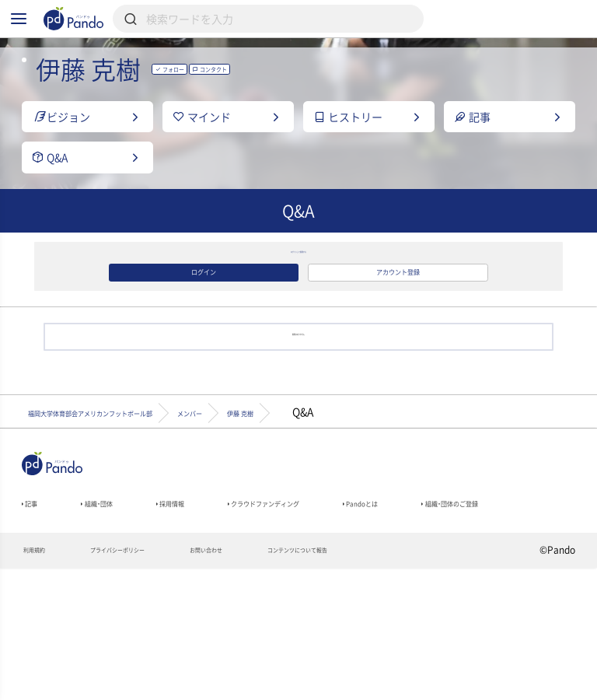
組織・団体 (120, 604)
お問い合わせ (273, 681)
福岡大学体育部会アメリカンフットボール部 (141, 506)
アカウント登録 (398, 341)
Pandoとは (482, 604)
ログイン (204, 341)
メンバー (316, 506)
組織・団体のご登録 (71, 626)
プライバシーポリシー (153, 681)
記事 (35, 604)
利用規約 (42, 681)
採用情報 (215, 604)
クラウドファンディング (346, 604)
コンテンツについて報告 (398, 681)
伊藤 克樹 (404, 506)
